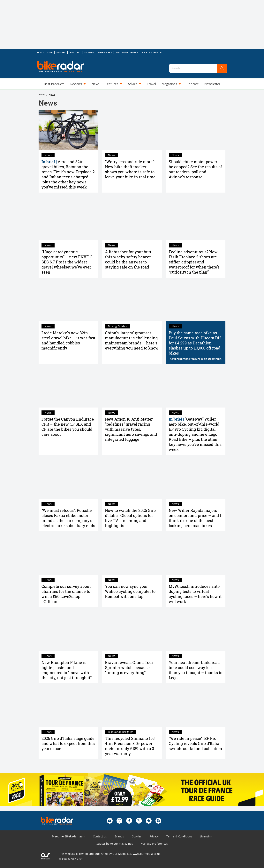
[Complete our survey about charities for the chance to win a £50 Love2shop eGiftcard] (68, 555)
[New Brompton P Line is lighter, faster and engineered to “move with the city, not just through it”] (68, 631)
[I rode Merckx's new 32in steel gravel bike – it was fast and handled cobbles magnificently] (68, 301)
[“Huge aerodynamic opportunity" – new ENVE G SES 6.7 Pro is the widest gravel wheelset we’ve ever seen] (68, 220)
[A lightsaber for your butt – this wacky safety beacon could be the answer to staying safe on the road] (132, 220)
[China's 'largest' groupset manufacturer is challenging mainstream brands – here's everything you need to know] (132, 301)
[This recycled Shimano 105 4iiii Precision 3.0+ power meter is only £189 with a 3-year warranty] (132, 707)
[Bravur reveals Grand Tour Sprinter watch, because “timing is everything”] (132, 631)
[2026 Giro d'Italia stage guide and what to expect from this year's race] (68, 707)
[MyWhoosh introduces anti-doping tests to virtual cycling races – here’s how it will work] (196, 555)
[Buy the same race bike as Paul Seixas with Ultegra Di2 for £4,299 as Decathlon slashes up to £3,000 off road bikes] (196, 301)
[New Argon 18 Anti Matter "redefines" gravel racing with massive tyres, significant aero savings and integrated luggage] (132, 388)
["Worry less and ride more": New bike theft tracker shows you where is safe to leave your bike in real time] (132, 130)
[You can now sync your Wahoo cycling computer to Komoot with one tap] (132, 555)
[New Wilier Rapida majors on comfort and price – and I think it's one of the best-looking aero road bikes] (196, 479)
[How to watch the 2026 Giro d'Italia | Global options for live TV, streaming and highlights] (132, 479)
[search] (222, 68)
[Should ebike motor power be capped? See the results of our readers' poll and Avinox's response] (196, 130)
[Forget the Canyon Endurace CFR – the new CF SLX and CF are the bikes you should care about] (68, 388)
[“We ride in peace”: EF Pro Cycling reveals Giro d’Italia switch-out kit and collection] (196, 707)
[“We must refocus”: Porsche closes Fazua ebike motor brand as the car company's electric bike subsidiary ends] (68, 479)
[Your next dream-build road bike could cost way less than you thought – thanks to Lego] (196, 631)
